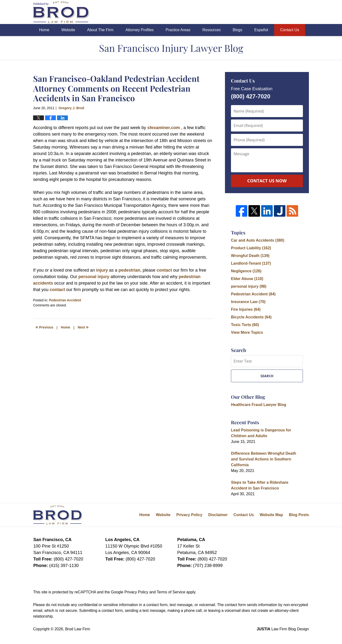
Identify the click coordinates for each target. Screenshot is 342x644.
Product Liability (251, 248)
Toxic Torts (245, 325)
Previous (44, 327)
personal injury (94, 277)
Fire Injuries (246, 309)
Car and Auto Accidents (258, 240)
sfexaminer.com (164, 128)
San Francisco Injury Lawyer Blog (61, 12)
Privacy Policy (189, 515)
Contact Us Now (267, 181)
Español (261, 30)
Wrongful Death (250, 256)
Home (44, 30)
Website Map (271, 515)
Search (267, 376)
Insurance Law (248, 302)
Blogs (237, 30)
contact (164, 270)
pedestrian (129, 270)
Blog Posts (299, 515)
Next (83, 327)
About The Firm (100, 30)
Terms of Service (171, 592)
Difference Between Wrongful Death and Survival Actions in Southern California (264, 459)
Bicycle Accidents (251, 317)
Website (68, 30)
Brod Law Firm (78, 629)
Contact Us (290, 30)
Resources (212, 30)
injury (102, 270)
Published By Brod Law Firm (282, 12)
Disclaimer (218, 515)
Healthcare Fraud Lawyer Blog (259, 405)
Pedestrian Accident (65, 300)
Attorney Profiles (139, 30)
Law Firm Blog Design (283, 629)
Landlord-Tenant (251, 263)
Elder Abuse (247, 279)
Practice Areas (178, 30)
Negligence (246, 271)
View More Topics (247, 332)
